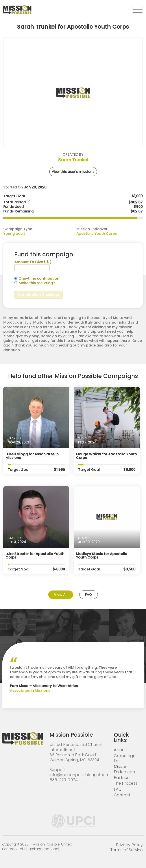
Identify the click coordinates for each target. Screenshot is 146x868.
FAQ (89, 595)
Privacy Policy (129, 845)
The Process (126, 783)
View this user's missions (73, 172)
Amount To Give (33, 262)
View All (61, 595)
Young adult (14, 234)
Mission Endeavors (124, 769)
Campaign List (125, 758)
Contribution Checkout (39, 295)
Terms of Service (127, 850)
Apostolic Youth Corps (97, 234)
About (120, 750)
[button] (138, 10)
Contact (122, 795)
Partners (122, 778)
